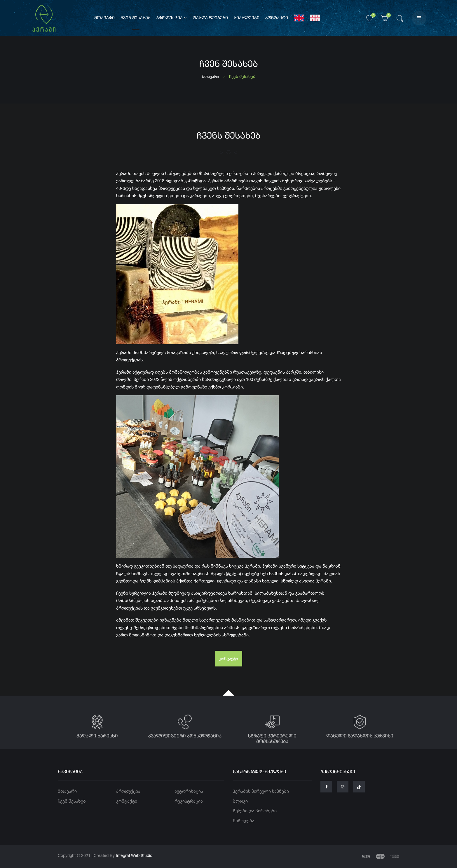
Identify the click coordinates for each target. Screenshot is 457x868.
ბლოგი (240, 801)
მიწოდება (244, 821)
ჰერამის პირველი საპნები (261, 791)
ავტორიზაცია (189, 791)
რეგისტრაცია (189, 801)
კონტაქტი (277, 18)
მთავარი (104, 18)
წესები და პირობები (255, 811)
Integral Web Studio (134, 855)
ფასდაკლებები (210, 18)
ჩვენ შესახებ (136, 18)
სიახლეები (247, 18)
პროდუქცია (172, 18)
